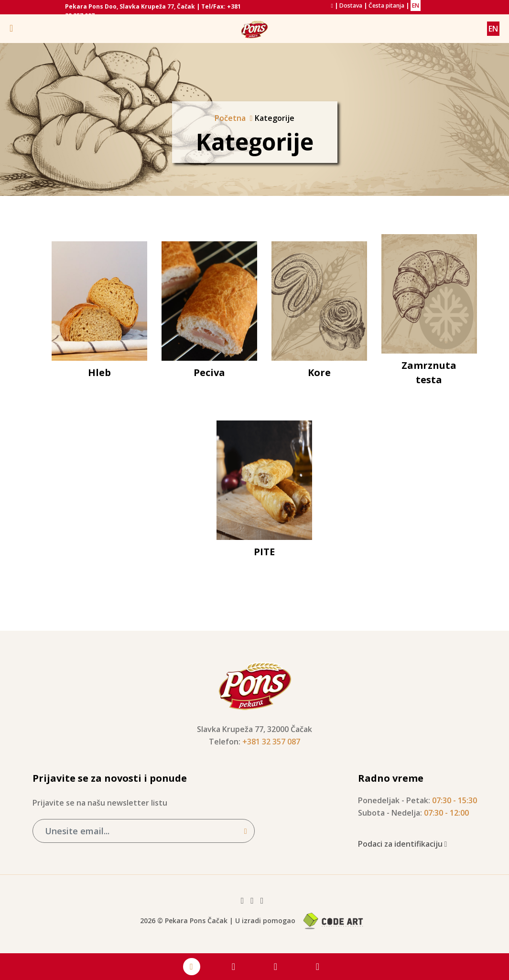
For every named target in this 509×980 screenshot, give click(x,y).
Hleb (99, 372)
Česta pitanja (386, 5)
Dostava (351, 5)
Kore (319, 372)
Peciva (209, 372)
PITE (264, 552)
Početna (230, 118)
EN (416, 5)
